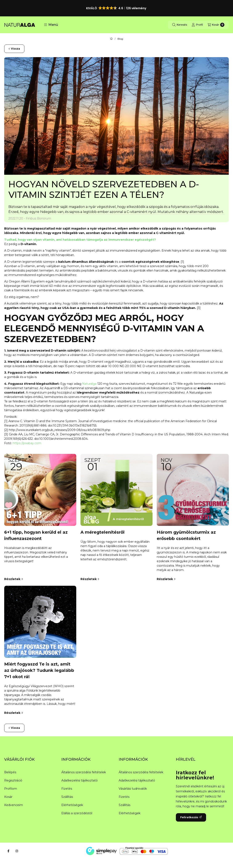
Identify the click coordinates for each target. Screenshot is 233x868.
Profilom (11, 789)
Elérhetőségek (72, 805)
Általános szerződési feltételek (84, 772)
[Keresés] (180, 25)
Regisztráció (13, 780)
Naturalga (90, 384)
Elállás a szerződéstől (77, 813)
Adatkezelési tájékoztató (80, 780)
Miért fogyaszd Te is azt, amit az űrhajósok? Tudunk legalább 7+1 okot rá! (39, 670)
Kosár (8, 797)
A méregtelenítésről (103, 532)
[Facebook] (8, 851)
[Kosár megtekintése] (216, 25)
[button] (117, 8)
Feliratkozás (191, 817)
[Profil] (197, 25)
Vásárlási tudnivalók (133, 789)
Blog (120, 39)
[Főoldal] (111, 39)
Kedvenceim (14, 805)
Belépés (10, 772)
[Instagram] (17, 851)
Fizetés (67, 789)
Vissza (14, 49)
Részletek (14, 579)
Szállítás (67, 797)
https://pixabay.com (27, 443)
